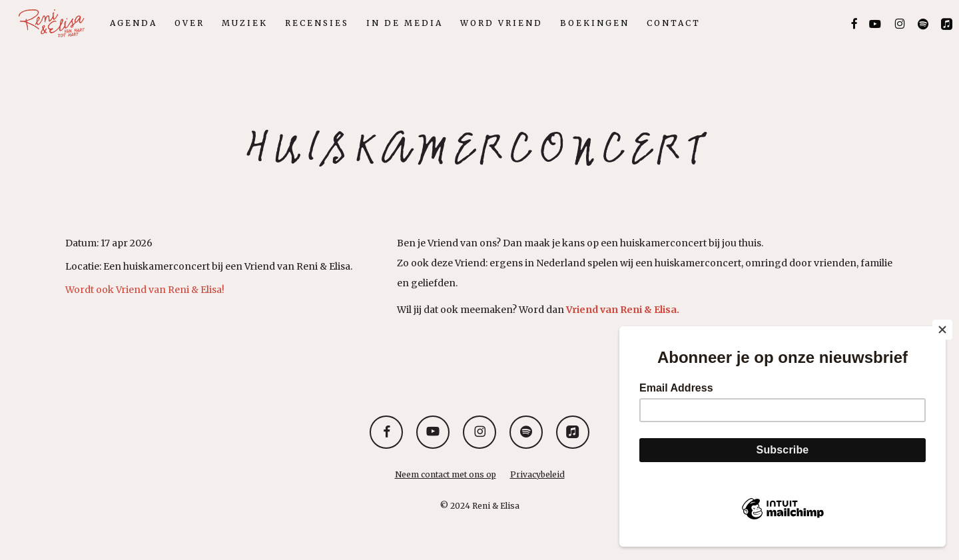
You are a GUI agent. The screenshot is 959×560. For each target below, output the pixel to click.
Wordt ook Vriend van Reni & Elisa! (145, 290)
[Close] (942, 330)
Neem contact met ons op (446, 474)
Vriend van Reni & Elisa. (623, 310)
